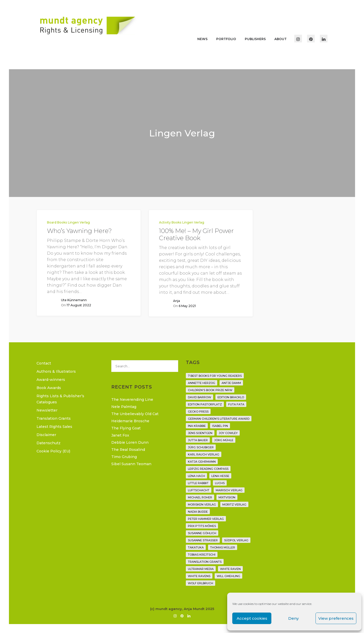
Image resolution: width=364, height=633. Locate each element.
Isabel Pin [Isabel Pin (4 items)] (220, 426)
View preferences (336, 618)
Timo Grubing (124, 457)
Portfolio (226, 39)
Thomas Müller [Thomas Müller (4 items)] (223, 547)
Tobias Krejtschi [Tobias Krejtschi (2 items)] (202, 555)
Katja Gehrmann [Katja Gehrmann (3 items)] (202, 462)
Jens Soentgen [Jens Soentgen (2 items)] (200, 433)
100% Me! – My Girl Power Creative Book (196, 235)
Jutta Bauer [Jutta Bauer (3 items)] (198, 440)
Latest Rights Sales (54, 427)
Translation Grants (54, 418)
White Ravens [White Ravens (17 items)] (199, 576)
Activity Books (170, 222)
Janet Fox (120, 435)
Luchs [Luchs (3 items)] (220, 483)
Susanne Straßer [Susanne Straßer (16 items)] (203, 540)
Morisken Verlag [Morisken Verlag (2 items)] (202, 505)
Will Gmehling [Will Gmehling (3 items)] (228, 576)
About (281, 39)
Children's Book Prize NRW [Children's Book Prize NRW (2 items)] (210, 390)
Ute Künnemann (74, 300)
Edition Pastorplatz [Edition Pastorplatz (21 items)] (205, 404)
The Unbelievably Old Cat (135, 414)
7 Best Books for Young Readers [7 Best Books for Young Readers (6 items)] (215, 376)
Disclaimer (46, 435)
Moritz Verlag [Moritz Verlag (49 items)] (234, 505)
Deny (293, 618)
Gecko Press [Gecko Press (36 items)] (198, 412)
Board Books (57, 222)
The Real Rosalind (128, 450)
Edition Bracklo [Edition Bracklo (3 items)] (231, 397)
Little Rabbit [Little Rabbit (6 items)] (198, 483)
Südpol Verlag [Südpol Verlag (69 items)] (236, 540)
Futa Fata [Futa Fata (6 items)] (236, 404)
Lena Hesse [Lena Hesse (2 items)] (220, 476)
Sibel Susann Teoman (131, 464)
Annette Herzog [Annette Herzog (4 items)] (202, 383)
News (202, 39)
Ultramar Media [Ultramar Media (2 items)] (201, 569)
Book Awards (49, 388)
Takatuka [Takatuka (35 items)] (196, 547)
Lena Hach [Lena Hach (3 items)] (196, 476)
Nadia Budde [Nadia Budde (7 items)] (198, 512)
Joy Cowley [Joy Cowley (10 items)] (228, 433)
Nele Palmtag (124, 407)
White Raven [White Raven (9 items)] (230, 569)
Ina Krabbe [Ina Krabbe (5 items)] (197, 426)
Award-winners (51, 380)
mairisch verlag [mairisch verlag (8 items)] (229, 490)
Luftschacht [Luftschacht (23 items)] (199, 490)
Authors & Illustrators (56, 371)
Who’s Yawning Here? (79, 231)
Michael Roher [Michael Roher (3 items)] (200, 497)
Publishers (255, 39)
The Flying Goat (126, 428)
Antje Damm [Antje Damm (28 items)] (231, 383)
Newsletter (47, 410)
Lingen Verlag (79, 222)
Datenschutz (48, 443)
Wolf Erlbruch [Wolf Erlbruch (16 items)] (201, 583)
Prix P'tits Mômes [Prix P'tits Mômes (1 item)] (202, 526)
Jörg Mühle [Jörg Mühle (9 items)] (224, 440)
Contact (44, 363)
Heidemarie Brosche (130, 421)
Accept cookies (252, 618)
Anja (177, 301)
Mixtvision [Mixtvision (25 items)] (227, 497)
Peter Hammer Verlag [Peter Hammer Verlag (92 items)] (206, 519)
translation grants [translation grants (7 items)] (205, 562)
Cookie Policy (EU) (53, 451)
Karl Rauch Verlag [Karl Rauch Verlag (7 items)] (204, 454)
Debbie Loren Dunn (130, 442)
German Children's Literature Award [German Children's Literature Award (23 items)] (219, 419)
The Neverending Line (132, 400)
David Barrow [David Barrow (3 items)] (199, 397)
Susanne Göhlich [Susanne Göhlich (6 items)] (202, 533)
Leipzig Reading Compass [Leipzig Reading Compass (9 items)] (208, 469)
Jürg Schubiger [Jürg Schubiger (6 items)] (201, 447)
